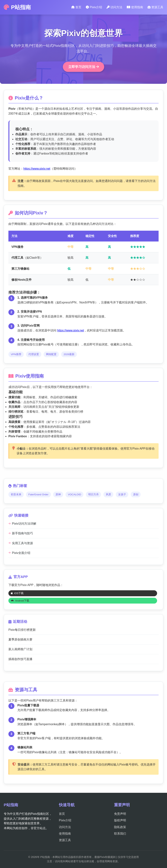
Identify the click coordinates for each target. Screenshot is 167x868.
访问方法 (114, 7)
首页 (76, 7)
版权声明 (120, 820)
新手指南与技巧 (21, 533)
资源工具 (155, 7)
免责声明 (120, 814)
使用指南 (135, 7)
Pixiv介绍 (94, 7)
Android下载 (20, 601)
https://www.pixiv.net (37, 169)
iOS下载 (17, 593)
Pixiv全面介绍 (19, 553)
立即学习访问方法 (84, 67)
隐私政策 (120, 827)
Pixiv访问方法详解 (22, 524)
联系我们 (120, 834)
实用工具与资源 (21, 543)
